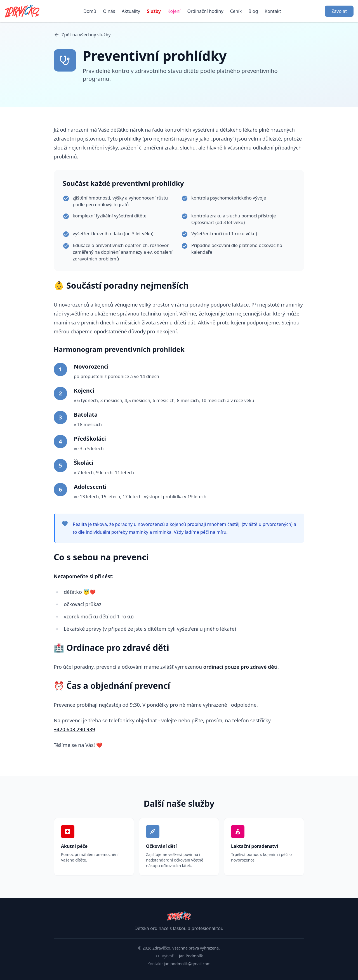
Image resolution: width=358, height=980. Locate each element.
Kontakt (273, 11)
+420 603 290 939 (74, 729)
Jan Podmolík (191, 956)
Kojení (174, 11)
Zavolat (339, 11)
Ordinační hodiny (205, 11)
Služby (154, 11)
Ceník (236, 11)
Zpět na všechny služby (82, 35)
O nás (109, 11)
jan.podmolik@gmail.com (187, 964)
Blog (253, 11)
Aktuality (131, 11)
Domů (90, 11)
